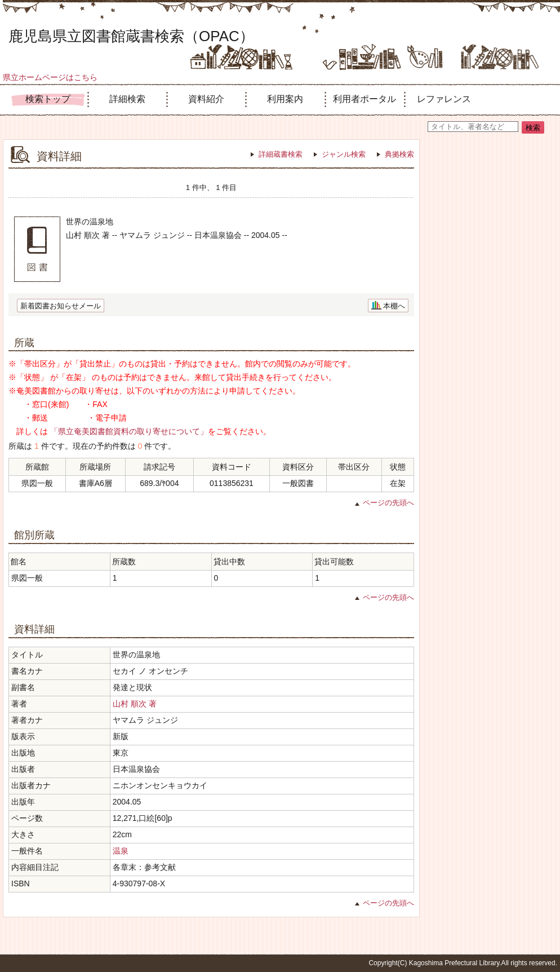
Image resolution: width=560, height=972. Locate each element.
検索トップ (48, 99)
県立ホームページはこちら (50, 77)
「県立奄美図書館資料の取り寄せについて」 (129, 431)
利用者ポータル (365, 99)
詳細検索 (127, 99)
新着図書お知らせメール (61, 306)
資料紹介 (206, 99)
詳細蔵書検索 (281, 154)
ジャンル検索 (344, 154)
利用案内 (285, 99)
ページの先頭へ (388, 503)
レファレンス (444, 99)
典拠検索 (399, 154)
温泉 (121, 851)
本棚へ (394, 306)
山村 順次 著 (135, 704)
